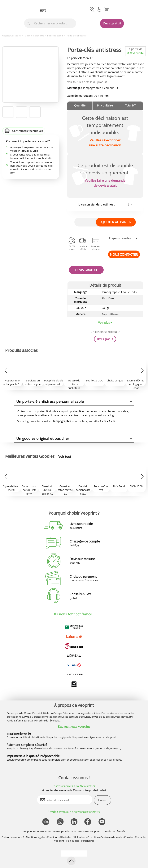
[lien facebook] (88, 822)
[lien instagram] (60, 822)
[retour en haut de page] (71, 861)
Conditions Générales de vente (105, 837)
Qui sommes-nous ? (13, 837)
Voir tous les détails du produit (87, 82)
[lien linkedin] (74, 822)
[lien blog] (46, 822)
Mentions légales (36, 837)
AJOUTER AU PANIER (116, 222)
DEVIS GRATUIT (86, 270)
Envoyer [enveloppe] (102, 800)
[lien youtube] (102, 822)
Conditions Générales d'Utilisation (66, 837)
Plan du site (73, 841)
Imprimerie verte (19, 733)
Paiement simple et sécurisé (27, 745)
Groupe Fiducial (64, 831)
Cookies (129, 837)
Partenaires (88, 841)
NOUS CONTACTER (124, 254)
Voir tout (65, 457)
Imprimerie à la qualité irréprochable (33, 756)
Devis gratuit (112, 23)
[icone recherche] (28, 23)
